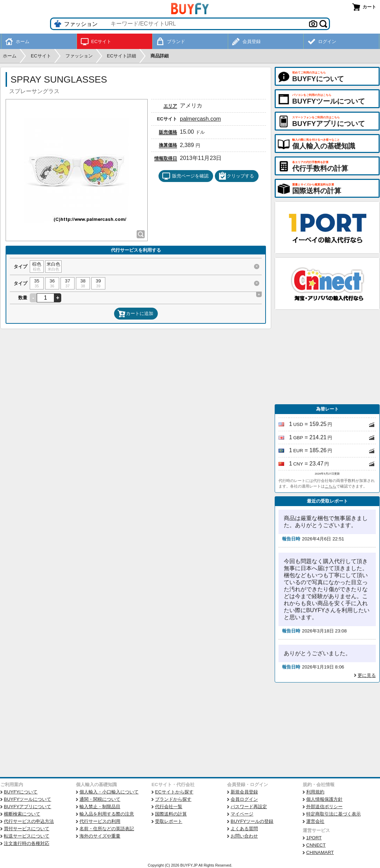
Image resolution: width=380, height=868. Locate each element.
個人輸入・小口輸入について (109, 792)
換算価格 (168, 145)
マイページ (242, 814)
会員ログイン (244, 799)
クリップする (236, 176)
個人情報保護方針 (324, 799)
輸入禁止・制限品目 (100, 807)
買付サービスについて (27, 829)
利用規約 (315, 792)
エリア (170, 106)
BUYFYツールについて (27, 799)
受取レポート (169, 821)
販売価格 (168, 132)
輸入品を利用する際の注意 (107, 814)
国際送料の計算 (171, 814)
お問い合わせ (244, 836)
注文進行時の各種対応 (27, 843)
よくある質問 (244, 829)
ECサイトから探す (174, 792)
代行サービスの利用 (100, 821)
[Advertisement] (327, 357)
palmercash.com (200, 119)
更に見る (367, 675)
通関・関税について (100, 799)
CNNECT (316, 845)
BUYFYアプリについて (27, 807)
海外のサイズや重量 (100, 836)
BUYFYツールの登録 (252, 821)
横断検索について (22, 814)
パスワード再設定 (249, 807)
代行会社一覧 (169, 807)
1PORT (314, 838)
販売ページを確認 (185, 176)
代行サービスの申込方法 (29, 821)
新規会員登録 (244, 792)
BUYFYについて (21, 792)
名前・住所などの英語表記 (107, 829)
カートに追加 (135, 314)
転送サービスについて (27, 836)
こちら (330, 486)
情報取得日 (166, 158)
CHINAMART (320, 852)
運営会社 (315, 821)
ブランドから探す (173, 799)
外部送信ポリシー (324, 807)
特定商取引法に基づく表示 (333, 814)
